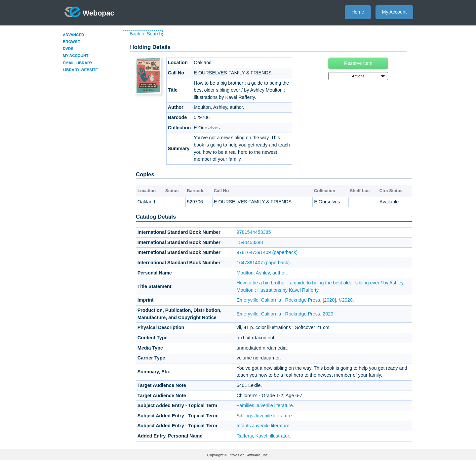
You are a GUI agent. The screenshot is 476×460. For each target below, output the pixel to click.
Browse (71, 42)
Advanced (73, 35)
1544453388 (250, 242)
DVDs (68, 49)
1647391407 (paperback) (263, 263)
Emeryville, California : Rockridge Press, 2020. (285, 314)
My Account (394, 12)
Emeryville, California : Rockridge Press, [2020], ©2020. (295, 300)
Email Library (78, 63)
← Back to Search (143, 34)
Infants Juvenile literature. (263, 426)
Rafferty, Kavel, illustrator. (263, 436)
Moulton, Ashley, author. (262, 273)
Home (358, 12)
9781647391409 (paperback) (267, 252)
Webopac (89, 12)
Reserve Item (358, 63)
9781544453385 (254, 232)
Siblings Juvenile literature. (265, 416)
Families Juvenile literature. (265, 405)
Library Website (80, 70)
